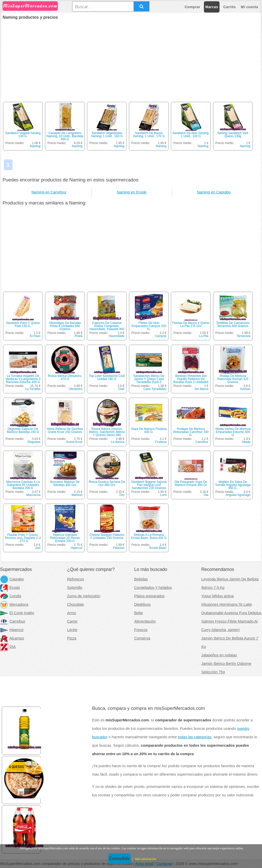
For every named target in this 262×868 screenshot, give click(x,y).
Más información (146, 859)
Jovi (38, 548)
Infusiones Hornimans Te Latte (227, 604)
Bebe (139, 613)
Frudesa (161, 442)
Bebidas (141, 579)
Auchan (245, 389)
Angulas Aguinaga (238, 495)
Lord (163, 495)
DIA (8, 647)
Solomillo (75, 588)
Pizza (72, 638)
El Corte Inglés (17, 613)
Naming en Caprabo (214, 192)
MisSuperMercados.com (30, 6)
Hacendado (117, 336)
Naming (35, 146)
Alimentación (145, 621)
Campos (161, 336)
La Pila (204, 336)
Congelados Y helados (153, 588)
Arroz (72, 613)
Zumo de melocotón (84, 596)
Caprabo (12, 579)
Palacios (119, 548)
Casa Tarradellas (155, 389)
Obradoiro (76, 389)
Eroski (10, 588)
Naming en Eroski (132, 192)
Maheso (77, 495)
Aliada (246, 442)
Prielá (79, 336)
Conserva (142, 638)
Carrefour (202, 442)
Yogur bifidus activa (218, 596)
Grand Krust (74, 442)
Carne (72, 621)
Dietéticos (143, 604)
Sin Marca (201, 389)
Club (121, 389)
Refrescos (75, 579)
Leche (72, 630)
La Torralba (33, 389)
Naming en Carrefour (49, 192)
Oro (122, 495)
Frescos (141, 630)
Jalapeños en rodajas (219, 655)
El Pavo (35, 336)
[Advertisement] (131, 58)
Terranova (243, 336)
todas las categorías (195, 737)
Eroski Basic (158, 548)
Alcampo (12, 638)
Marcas (212, 7)
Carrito (230, 7)
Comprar (193, 7)
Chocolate (75, 604)
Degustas (34, 442)
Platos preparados (150, 596)
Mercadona (14, 604)
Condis (11, 596)
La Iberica (118, 442)
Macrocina (33, 495)
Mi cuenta (249, 7)
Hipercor (77, 548)
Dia (206, 495)
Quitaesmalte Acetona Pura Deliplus (231, 613)
